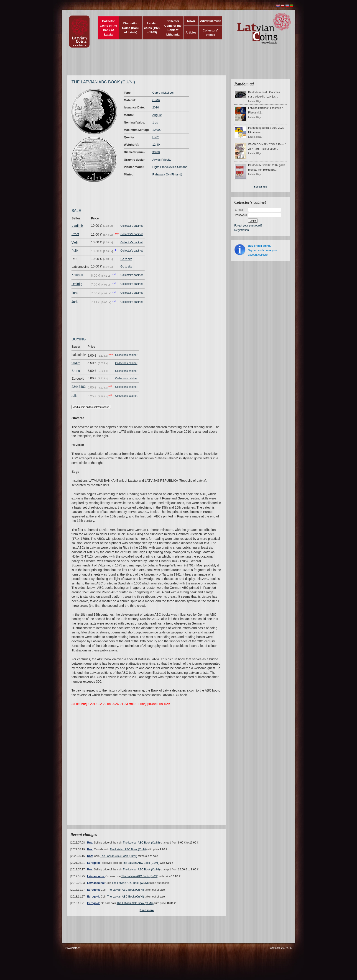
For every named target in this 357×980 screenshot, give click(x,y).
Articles (191, 32)
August (157, 115)
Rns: (90, 843)
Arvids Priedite (162, 160)
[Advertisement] (177, 64)
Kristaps (77, 275)
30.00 (156, 152)
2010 (156, 107)
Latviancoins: (96, 876)
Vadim (76, 242)
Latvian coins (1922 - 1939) (152, 28)
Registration (242, 230)
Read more (147, 910)
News (191, 21)
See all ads (261, 187)
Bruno (76, 371)
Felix (75, 251)
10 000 (157, 130)
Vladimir (77, 226)
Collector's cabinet (132, 226)
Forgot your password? (248, 226)
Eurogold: (93, 863)
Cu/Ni (156, 100)
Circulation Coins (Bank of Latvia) (131, 28)
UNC (156, 137)
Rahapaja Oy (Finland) (167, 174)
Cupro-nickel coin (164, 93)
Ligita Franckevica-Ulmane (170, 167)
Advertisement (210, 21)
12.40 (156, 145)
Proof (75, 234)
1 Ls (155, 122)
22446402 (79, 387)
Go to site (126, 259)
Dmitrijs (77, 284)
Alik (74, 396)
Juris (75, 302)
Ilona (75, 293)
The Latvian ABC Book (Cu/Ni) (141, 843)
